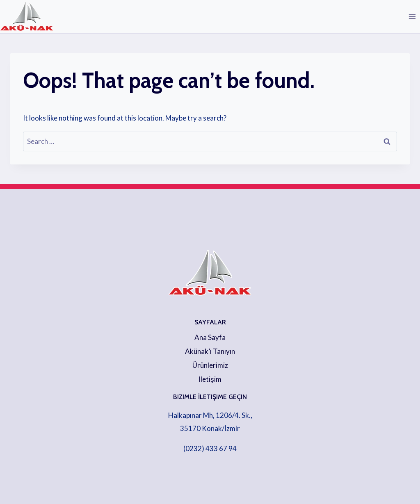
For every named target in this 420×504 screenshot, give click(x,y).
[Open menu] (412, 16)
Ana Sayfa (210, 337)
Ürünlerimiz (210, 365)
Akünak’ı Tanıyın (210, 351)
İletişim (210, 379)
